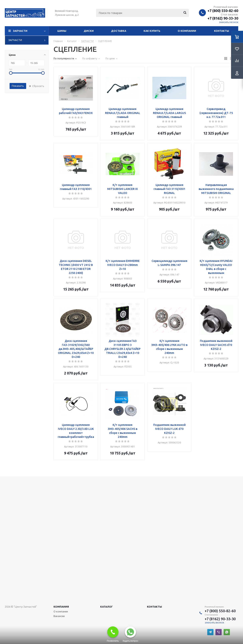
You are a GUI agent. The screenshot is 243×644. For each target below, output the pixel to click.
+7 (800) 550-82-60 (223, 11)
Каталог (107, 607)
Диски (89, 31)
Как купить (152, 31)
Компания (61, 607)
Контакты (222, 31)
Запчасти (20, 31)
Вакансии (59, 616)
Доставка (119, 31)
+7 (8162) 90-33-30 (223, 18)
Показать (18, 86)
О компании (187, 31)
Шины (62, 31)
